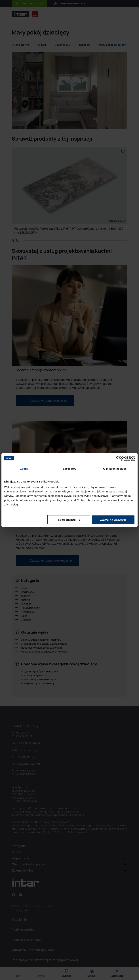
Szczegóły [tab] (69, 469)
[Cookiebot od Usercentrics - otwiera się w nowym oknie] (119, 458)
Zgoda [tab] (24, 469)
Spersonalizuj (69, 520)
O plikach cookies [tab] (115, 469)
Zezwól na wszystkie (113, 520)
